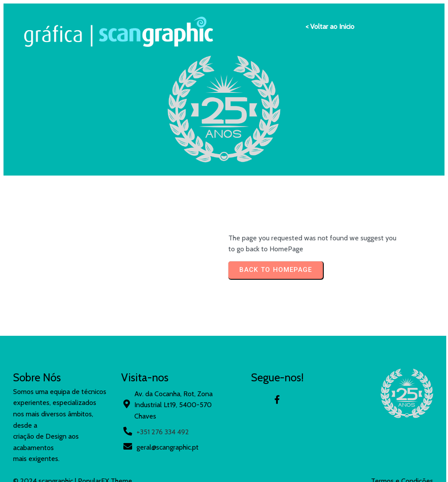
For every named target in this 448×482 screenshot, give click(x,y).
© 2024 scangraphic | (45, 367)
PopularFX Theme (105, 367)
